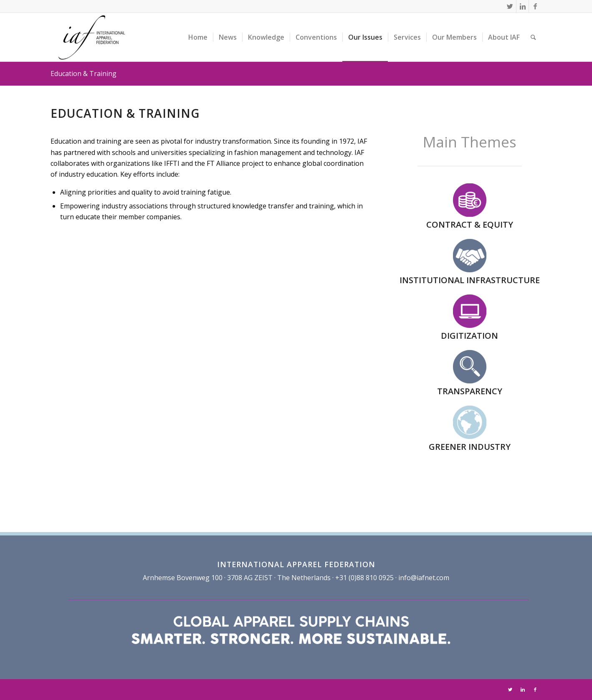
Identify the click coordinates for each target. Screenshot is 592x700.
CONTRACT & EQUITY (470, 224)
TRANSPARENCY (470, 391)
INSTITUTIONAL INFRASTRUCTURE (470, 280)
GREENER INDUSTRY (470, 447)
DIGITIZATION (469, 336)
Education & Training (83, 74)
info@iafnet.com (424, 578)
